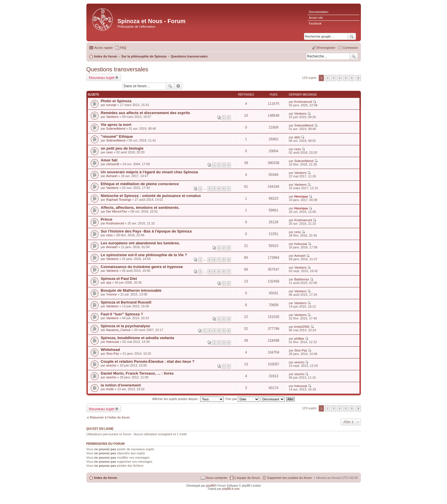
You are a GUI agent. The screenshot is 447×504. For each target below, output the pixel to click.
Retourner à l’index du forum (110, 417)
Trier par (242, 399)
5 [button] (346, 78)
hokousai (301, 244)
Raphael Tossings (119, 200)
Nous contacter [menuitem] (217, 478)
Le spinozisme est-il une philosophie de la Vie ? (144, 255)
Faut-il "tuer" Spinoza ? (122, 314)
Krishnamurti (303, 102)
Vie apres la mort (116, 125)
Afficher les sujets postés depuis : (188, 399)
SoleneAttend (116, 129)
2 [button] (327, 78)
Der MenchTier (116, 211)
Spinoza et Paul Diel (119, 279)
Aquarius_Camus (118, 330)
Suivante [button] (358, 78)
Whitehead (111, 350)
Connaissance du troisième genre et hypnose (142, 267)
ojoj (108, 282)
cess (109, 152)
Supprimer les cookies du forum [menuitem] (289, 478)
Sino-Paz (113, 354)
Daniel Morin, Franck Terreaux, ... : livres (137, 373)
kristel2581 (302, 327)
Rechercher (354, 56)
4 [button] (340, 78)
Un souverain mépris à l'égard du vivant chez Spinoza (150, 172)
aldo (297, 137)
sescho (111, 365)
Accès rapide (104, 48)
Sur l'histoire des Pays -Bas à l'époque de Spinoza (146, 231)
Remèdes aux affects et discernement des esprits (145, 113)
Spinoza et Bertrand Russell (126, 302)
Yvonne (111, 294)
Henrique (301, 196)
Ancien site (316, 18)
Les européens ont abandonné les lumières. (141, 243)
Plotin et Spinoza (116, 101)
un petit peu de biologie (122, 148)
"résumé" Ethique (117, 136)
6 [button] (352, 78)
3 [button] (334, 78)
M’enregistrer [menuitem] (326, 48)
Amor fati (109, 160)
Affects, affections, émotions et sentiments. (140, 208)
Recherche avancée (178, 86)
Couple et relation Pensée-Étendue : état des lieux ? (148, 361)
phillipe (299, 339)
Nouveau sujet (102, 77)
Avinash (112, 176)
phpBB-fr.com (231, 489)
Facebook (315, 24)
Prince (107, 219)
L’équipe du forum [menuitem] (247, 478)
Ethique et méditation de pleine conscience (140, 184)
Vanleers (112, 117)
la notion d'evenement (121, 385)
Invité (110, 389)
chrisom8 (113, 164)
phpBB (210, 486)
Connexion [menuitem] (350, 48)
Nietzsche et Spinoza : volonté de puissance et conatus (151, 196)
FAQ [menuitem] (123, 48)
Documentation (319, 12)
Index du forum (106, 478)
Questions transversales (117, 69)
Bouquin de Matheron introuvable (131, 290)
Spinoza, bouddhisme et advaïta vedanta (138, 338)
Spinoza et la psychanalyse (126, 326)
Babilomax (302, 279)
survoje (111, 105)
